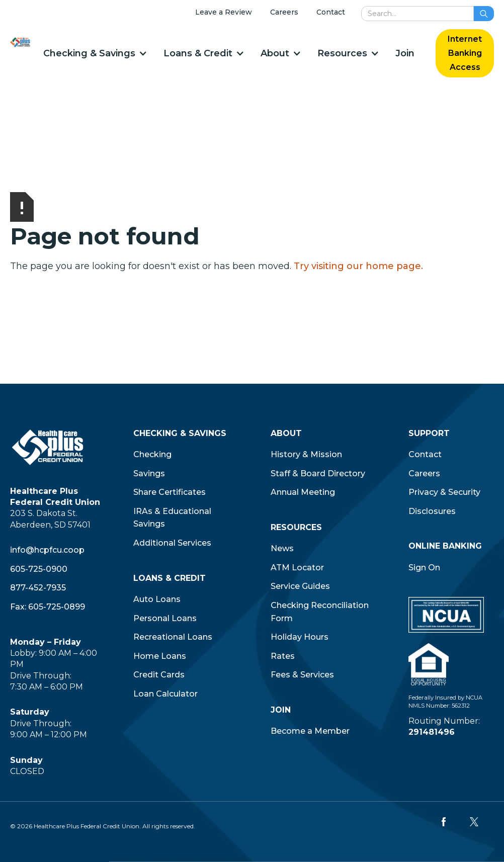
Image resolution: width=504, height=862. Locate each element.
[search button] (484, 14)
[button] (95, 53)
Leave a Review (224, 12)
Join (405, 53)
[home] (20, 42)
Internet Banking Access (465, 53)
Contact (331, 12)
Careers (284, 12)
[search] (417, 14)
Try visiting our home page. (358, 266)
